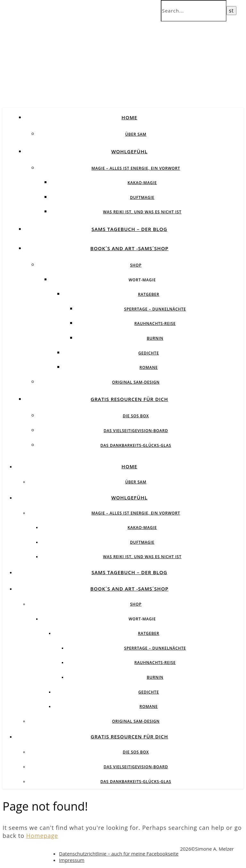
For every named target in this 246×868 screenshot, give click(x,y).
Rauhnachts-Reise (155, 323)
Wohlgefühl (129, 151)
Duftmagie (142, 197)
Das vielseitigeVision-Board (136, 431)
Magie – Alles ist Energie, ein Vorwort (136, 168)
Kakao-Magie (142, 183)
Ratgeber (149, 294)
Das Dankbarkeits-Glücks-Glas (136, 445)
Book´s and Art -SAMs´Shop (129, 248)
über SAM (136, 134)
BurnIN (155, 338)
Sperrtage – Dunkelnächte (155, 309)
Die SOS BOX (136, 416)
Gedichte (149, 353)
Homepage (42, 836)
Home (129, 117)
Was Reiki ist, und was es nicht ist (142, 212)
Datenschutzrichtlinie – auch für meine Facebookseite (119, 854)
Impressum (72, 860)
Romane (149, 367)
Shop (136, 265)
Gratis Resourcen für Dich (129, 399)
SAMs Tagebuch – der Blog (129, 229)
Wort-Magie (142, 280)
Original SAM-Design (136, 382)
